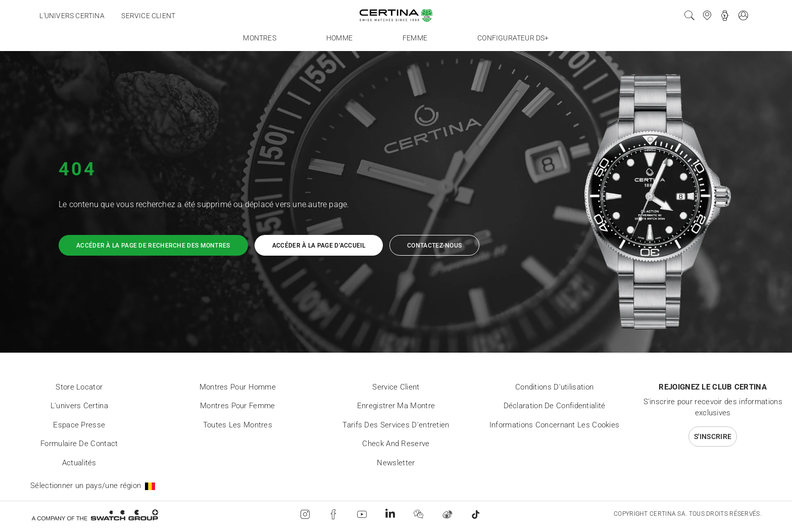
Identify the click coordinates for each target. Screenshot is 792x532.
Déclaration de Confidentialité (555, 406)
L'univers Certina (72, 16)
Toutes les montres (238, 425)
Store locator (79, 387)
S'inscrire (713, 437)
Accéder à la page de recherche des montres (153, 246)
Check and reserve (396, 444)
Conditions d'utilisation (554, 387)
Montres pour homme (238, 387)
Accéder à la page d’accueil (319, 246)
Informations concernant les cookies (555, 425)
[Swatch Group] (95, 515)
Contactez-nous (434, 246)
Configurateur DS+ (513, 38)
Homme (339, 38)
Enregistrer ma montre (396, 406)
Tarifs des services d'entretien (396, 425)
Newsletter (396, 463)
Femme (415, 38)
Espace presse (79, 425)
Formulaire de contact (79, 444)
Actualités (79, 463)
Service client (148, 16)
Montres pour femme (237, 406)
